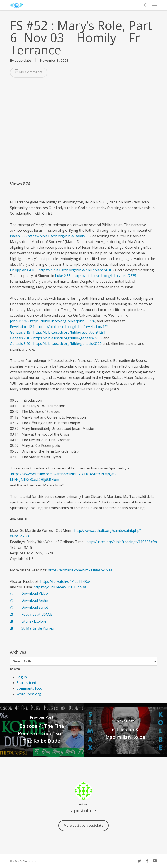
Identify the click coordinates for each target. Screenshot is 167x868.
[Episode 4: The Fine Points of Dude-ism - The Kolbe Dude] (42, 730)
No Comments (29, 73)
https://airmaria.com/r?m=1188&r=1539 (80, 570)
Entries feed (26, 683)
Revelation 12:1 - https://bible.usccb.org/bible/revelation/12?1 (60, 327)
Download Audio (35, 600)
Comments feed (29, 688)
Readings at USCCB (37, 614)
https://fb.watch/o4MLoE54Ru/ (65, 581)
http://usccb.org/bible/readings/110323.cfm (122, 542)
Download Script (35, 607)
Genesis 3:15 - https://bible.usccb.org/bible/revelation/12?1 (58, 332)
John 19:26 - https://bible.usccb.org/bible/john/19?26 (53, 321)
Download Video (35, 593)
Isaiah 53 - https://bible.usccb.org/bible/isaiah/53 (50, 236)
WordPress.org (29, 694)
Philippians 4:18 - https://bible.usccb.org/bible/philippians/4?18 (61, 270)
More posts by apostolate (83, 825)
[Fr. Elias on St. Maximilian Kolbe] (125, 730)
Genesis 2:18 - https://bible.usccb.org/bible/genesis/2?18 (56, 338)
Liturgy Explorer (35, 621)
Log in (22, 677)
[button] (155, 5)
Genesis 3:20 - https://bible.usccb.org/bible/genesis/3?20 (56, 344)
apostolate (23, 60)
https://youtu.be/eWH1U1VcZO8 (60, 587)
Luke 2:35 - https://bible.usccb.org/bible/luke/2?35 (96, 276)
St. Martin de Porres (38, 628)
